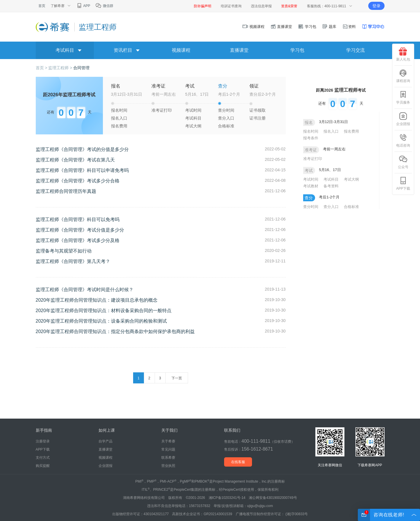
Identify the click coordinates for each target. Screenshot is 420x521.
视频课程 (253, 27)
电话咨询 (403, 141)
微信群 (104, 6)
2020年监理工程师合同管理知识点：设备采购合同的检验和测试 (101, 321)
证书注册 (258, 118)
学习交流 (355, 50)
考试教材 (311, 186)
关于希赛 (168, 441)
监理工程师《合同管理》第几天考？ (73, 261)
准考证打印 (162, 110)
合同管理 (81, 68)
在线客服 (238, 462)
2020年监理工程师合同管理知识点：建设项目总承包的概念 (97, 300)
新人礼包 (403, 54)
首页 (42, 6)
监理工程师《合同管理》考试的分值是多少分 (82, 149)
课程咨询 (403, 76)
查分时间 (226, 110)
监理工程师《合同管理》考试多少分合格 (78, 181)
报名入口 (119, 118)
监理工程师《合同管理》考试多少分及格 (78, 240)
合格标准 (226, 126)
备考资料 (331, 186)
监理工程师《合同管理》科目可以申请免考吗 (82, 170)
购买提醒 (43, 466)
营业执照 (168, 466)
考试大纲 (193, 126)
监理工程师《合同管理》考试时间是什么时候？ (85, 290)
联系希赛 (168, 458)
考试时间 (193, 110)
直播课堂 (281, 27)
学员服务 (403, 97)
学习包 (307, 27)
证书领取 (258, 110)
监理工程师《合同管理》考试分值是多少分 (80, 230)
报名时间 (119, 110)
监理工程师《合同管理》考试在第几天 (75, 160)
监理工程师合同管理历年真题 (66, 191)
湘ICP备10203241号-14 (227, 498)
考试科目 (193, 118)
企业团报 (403, 119)
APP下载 (403, 184)
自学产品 (106, 441)
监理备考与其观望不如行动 (64, 251)
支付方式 (43, 458)
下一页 (177, 378)
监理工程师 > (61, 68)
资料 (349, 27)
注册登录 (43, 441)
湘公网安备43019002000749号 (273, 498)
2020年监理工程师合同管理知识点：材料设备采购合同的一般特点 (104, 311)
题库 (329, 27)
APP (83, 6)
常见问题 (168, 449)
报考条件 (311, 138)
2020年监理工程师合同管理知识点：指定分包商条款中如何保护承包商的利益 (115, 331)
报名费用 (119, 126)
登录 (376, 6)
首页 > (42, 68)
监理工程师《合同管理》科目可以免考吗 (78, 219)
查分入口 (226, 118)
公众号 (403, 162)
